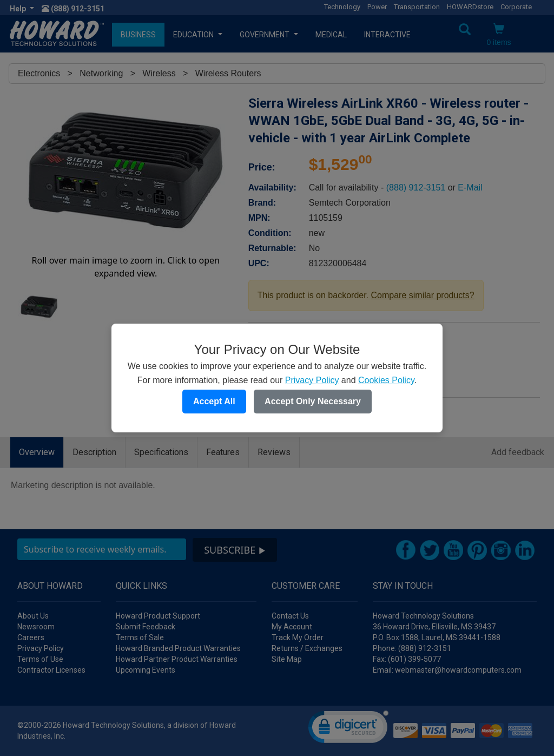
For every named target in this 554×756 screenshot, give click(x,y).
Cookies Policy (386, 380)
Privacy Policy (312, 380)
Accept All (214, 401)
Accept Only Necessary (313, 401)
